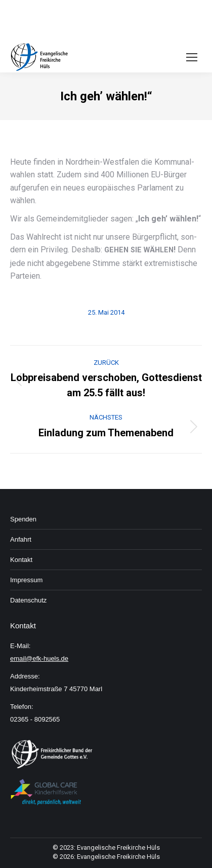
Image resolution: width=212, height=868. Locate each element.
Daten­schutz (28, 600)
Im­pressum (26, 580)
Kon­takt (21, 560)
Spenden (23, 519)
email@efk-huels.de (39, 658)
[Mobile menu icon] (192, 57)
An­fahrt (21, 539)
